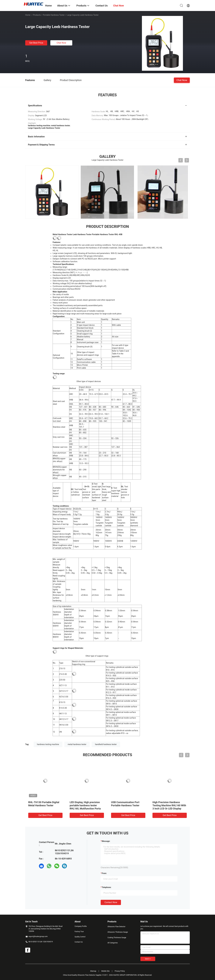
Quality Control (80, 937)
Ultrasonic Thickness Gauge (118, 932)
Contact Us (79, 942)
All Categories (113, 943)
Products (37, 15)
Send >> (148, 959)
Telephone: (107, 887)
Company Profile (81, 926)
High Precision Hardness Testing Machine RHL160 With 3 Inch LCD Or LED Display (169, 805)
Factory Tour (79, 932)
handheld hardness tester (106, 744)
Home (28, 15)
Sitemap (93, 971)
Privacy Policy (120, 971)
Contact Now (111, 902)
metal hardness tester (77, 744)
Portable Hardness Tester (54, 15)
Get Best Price (36, 43)
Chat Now (61, 43)
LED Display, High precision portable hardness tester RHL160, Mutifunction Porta (85, 805)
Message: (106, 841)
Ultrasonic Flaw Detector (116, 927)
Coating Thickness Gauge (117, 938)
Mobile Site (105, 971)
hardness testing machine (48, 744)
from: (104, 873)
